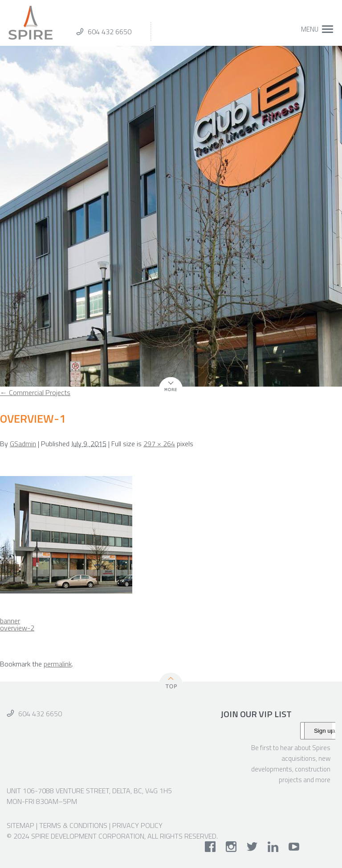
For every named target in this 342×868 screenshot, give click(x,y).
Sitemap (20, 825)
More (167, 392)
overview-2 (17, 628)
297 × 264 (159, 444)
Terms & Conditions (73, 825)
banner (10, 621)
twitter (252, 847)
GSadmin (23, 444)
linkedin (273, 847)
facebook (210, 847)
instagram (231, 847)
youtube (294, 847)
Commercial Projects (35, 392)
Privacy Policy (137, 825)
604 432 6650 (110, 32)
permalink (58, 664)
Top (171, 682)
